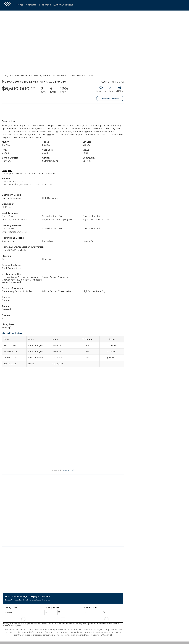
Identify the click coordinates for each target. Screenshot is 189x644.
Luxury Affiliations (63, 5)
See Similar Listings (110, 98)
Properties (45, 5)
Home (20, 5)
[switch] (101, 90)
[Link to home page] (7, 5)
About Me (31, 5)
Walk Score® (69, 470)
